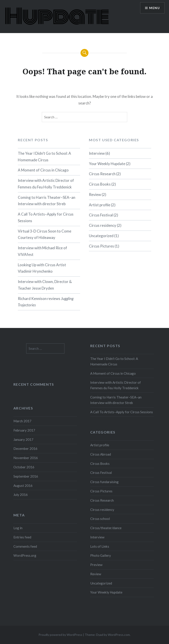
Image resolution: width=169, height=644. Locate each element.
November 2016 (26, 458)
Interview (97, 153)
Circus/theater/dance (106, 528)
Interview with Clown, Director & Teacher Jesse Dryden (45, 285)
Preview (96, 565)
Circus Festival (101, 215)
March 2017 (22, 421)
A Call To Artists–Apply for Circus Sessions (46, 217)
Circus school (100, 519)
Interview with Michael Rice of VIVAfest (42, 251)
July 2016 (21, 495)
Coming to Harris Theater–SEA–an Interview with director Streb (47, 201)
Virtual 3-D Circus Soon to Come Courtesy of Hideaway (45, 234)
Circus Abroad (101, 454)
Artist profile (100, 205)
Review (95, 195)
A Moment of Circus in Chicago (43, 170)
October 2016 (24, 467)
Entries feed (22, 537)
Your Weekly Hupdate (107, 164)
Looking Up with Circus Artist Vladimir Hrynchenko (42, 268)
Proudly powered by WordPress (60, 635)
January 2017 (23, 439)
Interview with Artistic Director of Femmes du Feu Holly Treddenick (46, 184)
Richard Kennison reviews (46, 302)
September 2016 (26, 476)
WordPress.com (119, 635)
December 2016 (25, 449)
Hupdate (57, 16)
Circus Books (100, 184)
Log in (18, 528)
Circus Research (102, 174)
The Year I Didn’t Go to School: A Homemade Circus (44, 157)
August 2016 (23, 486)
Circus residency (103, 225)
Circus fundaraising (104, 482)
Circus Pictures (101, 246)
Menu (154, 8)
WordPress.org (25, 555)
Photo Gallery (101, 555)
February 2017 (24, 430)
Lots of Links (100, 546)
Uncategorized (101, 236)
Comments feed (25, 546)
